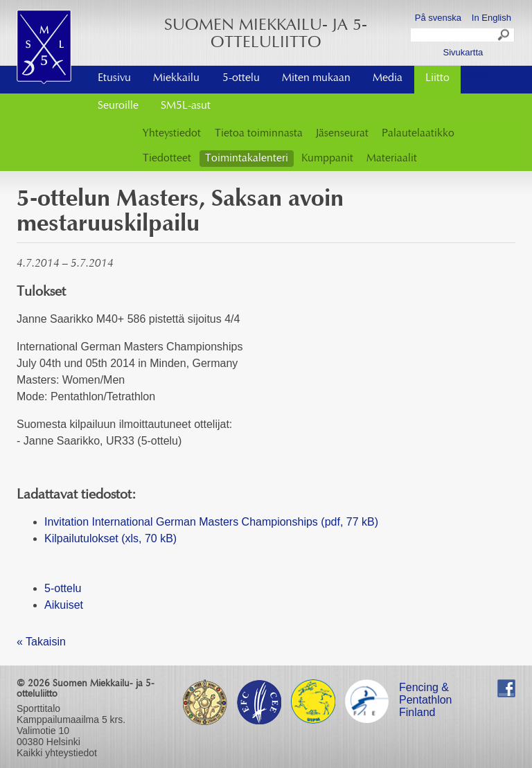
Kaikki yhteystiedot (57, 753)
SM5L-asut (186, 106)
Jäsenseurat (342, 134)
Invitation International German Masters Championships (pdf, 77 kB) (211, 522)
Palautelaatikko (418, 134)
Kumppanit (327, 159)
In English (491, 18)
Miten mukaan (316, 78)
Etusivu (114, 78)
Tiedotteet (167, 159)
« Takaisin (41, 642)
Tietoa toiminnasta (259, 134)
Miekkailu (176, 78)
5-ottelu (241, 78)
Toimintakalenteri (247, 159)
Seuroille (118, 106)
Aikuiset (64, 605)
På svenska (438, 18)
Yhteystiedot (172, 134)
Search (504, 37)
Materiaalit (392, 159)
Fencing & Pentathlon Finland (426, 689)
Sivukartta (463, 52)
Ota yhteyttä (463, 74)
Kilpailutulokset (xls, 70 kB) (110, 538)
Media (388, 78)
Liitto (437, 78)
